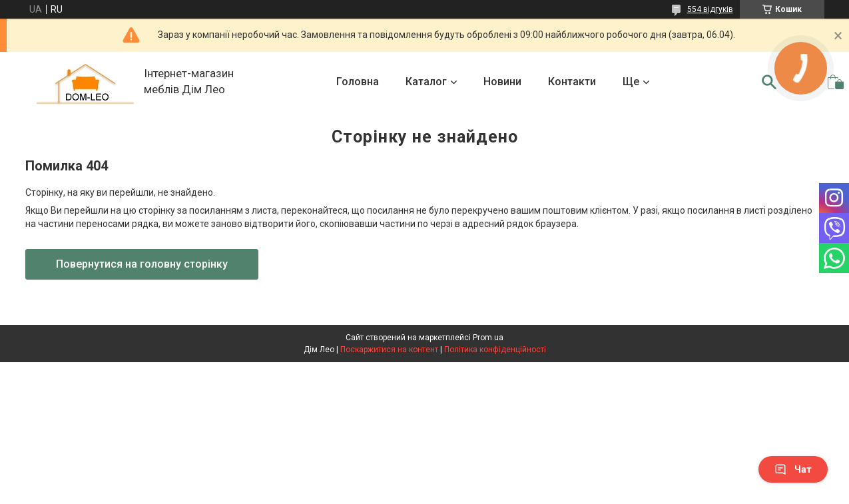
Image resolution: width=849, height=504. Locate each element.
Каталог (426, 82)
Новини (502, 82)
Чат (793, 469)
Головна (358, 82)
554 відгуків (710, 9)
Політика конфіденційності (495, 350)
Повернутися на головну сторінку (142, 264)
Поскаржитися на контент (389, 350)
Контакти (572, 82)
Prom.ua (488, 338)
